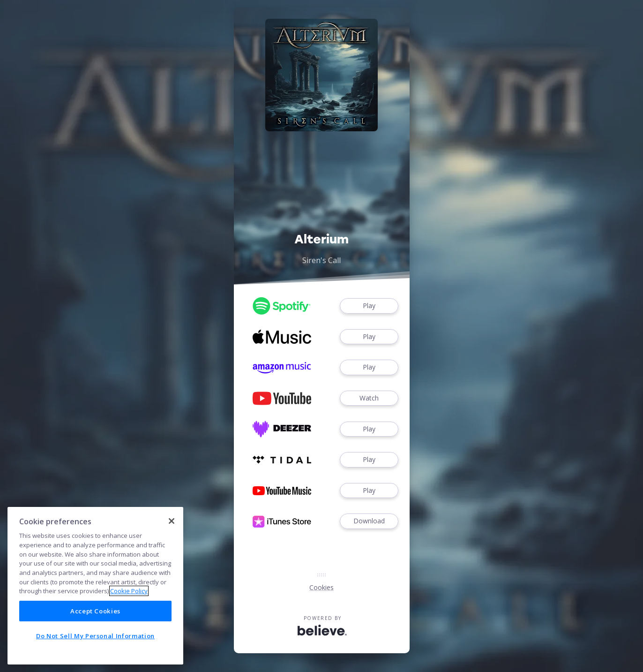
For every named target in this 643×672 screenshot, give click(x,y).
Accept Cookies (95, 611)
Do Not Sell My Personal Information (95, 636)
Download (369, 521)
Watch (369, 398)
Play (369, 306)
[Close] (172, 521)
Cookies (321, 587)
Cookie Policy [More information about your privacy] (129, 591)
